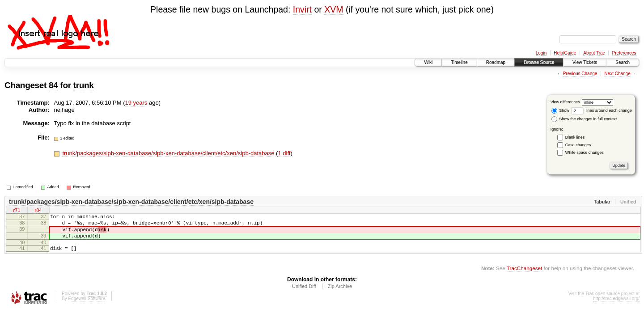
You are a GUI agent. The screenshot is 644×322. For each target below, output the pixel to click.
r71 (17, 211)
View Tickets (585, 62)
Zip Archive (340, 294)
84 (53, 85)
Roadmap (496, 62)
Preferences (624, 53)
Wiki (428, 62)
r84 (38, 211)
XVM (334, 9)
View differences (565, 102)
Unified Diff (304, 294)
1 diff (284, 153)
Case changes (578, 145)
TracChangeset (524, 276)
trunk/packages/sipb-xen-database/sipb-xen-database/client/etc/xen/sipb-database (169, 153)
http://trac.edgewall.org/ (616, 307)
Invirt (302, 9)
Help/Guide (565, 53)
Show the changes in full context (584, 119)
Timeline (459, 62)
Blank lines (575, 137)
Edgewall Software (87, 307)
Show (560, 110)
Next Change (617, 74)
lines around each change (602, 110)
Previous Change (580, 74)
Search (623, 62)
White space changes (585, 153)
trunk (84, 85)
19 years (136, 103)
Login (541, 53)
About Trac (594, 53)
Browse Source (539, 62)
